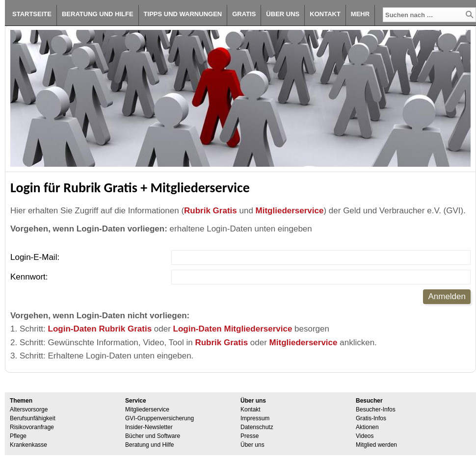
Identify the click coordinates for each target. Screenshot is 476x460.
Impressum (255, 418)
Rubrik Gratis (211, 211)
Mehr (360, 14)
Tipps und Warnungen (183, 14)
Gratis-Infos (371, 418)
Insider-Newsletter (149, 427)
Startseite (32, 14)
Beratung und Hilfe (98, 14)
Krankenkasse (28, 445)
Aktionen (367, 427)
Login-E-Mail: (35, 257)
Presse (250, 436)
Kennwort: (29, 277)
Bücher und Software (153, 436)
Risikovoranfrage (32, 427)
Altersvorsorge (29, 409)
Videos (365, 436)
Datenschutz (257, 427)
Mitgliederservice (290, 211)
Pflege (18, 436)
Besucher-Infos (376, 409)
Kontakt (325, 14)
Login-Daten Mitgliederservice (233, 329)
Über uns (283, 14)
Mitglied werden (376, 445)
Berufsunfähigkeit (33, 418)
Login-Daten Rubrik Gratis (100, 329)
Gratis (244, 14)
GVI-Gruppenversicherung (159, 418)
